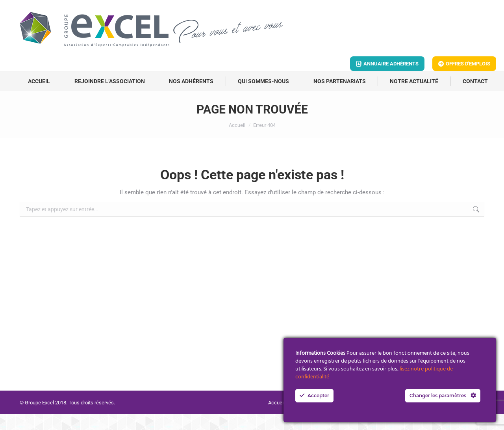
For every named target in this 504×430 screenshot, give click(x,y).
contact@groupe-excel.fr (95, 8)
